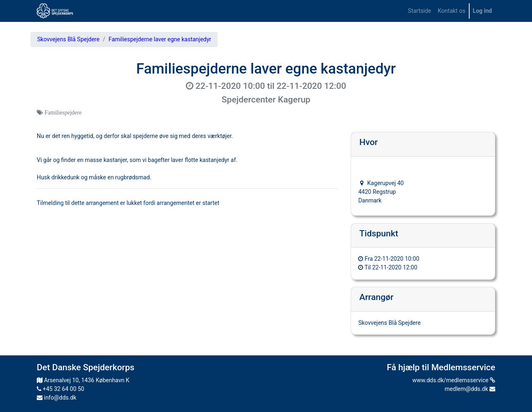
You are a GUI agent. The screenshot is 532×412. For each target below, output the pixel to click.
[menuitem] (420, 11)
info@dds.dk (57, 398)
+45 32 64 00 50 (61, 389)
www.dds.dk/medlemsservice (454, 380)
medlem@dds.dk (470, 389)
